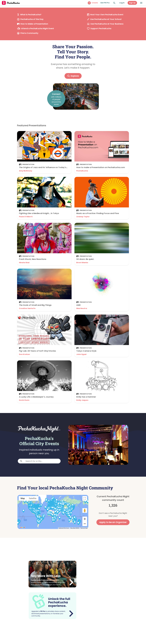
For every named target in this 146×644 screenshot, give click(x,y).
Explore (73, 76)
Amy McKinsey (26, 171)
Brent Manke (82, 263)
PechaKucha (82, 171)
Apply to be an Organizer (113, 522)
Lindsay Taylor (83, 217)
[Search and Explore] (114, 3)
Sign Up (132, 3)
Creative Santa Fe (27, 308)
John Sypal (81, 354)
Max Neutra (82, 308)
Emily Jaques (82, 400)
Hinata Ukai (24, 263)
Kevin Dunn (24, 400)
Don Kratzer (25, 354)
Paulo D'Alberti (26, 217)
